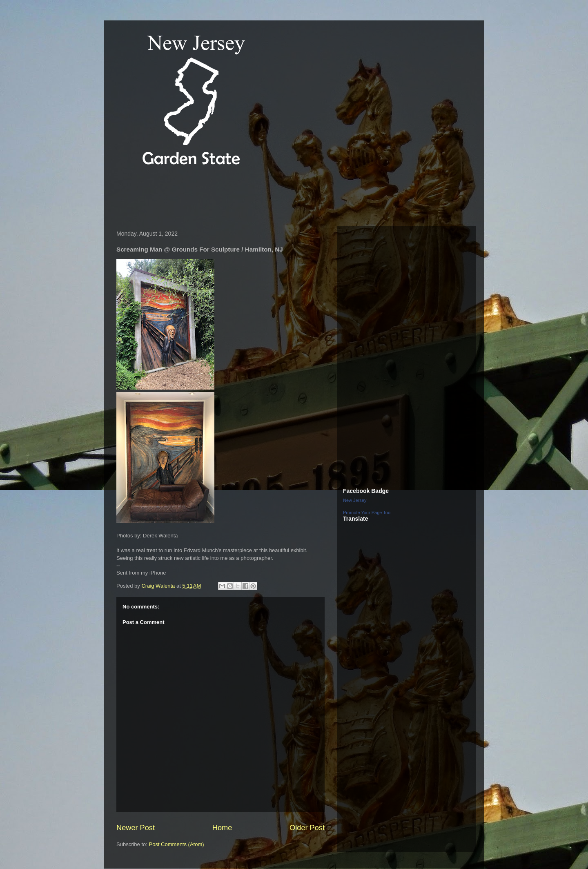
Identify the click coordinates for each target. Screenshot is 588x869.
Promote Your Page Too (367, 512)
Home (222, 828)
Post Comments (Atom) (177, 844)
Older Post (307, 828)
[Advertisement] (261, 198)
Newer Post (136, 828)
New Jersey (355, 500)
